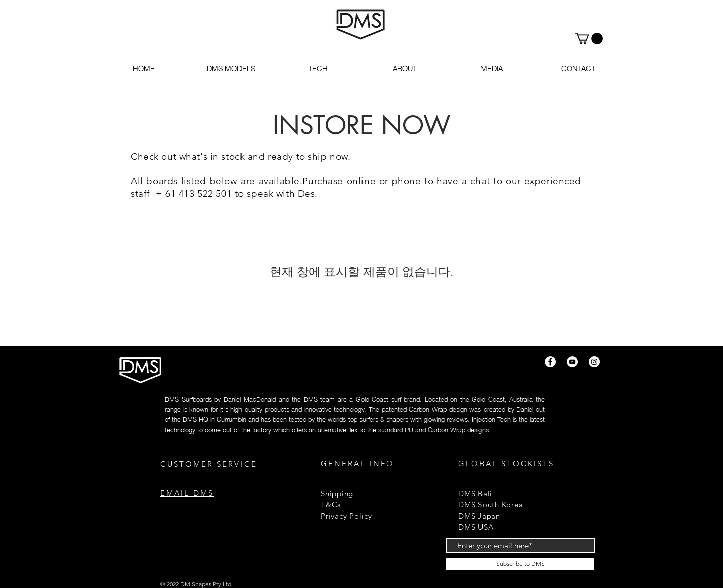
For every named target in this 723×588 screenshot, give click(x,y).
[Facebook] (550, 362)
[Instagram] (594, 362)
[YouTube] (572, 362)
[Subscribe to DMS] (520, 564)
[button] (589, 38)
